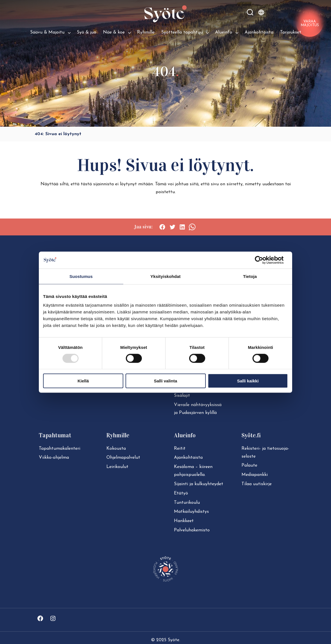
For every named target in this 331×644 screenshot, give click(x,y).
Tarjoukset (291, 32)
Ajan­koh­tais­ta (188, 458)
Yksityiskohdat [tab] (165, 276)
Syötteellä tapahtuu (182, 32)
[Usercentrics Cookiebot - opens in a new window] (263, 260)
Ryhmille (146, 32)
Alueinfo (224, 32)
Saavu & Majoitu (47, 32)
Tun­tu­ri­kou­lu (187, 503)
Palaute (249, 465)
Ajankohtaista (259, 32)
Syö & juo (87, 32)
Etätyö (181, 493)
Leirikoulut (117, 467)
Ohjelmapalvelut (123, 458)
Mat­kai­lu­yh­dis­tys (191, 512)
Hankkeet (184, 521)
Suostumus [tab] (81, 276)
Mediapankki (255, 475)
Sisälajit (182, 396)
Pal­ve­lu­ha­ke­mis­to (192, 530)
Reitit (180, 449)
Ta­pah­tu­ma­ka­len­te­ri (60, 449)
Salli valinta (166, 381)
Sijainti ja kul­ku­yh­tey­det (199, 484)
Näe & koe (114, 32)
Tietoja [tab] (250, 276)
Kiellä (83, 381)
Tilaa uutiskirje (257, 484)
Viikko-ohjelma (54, 458)
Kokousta (116, 449)
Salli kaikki (248, 381)
